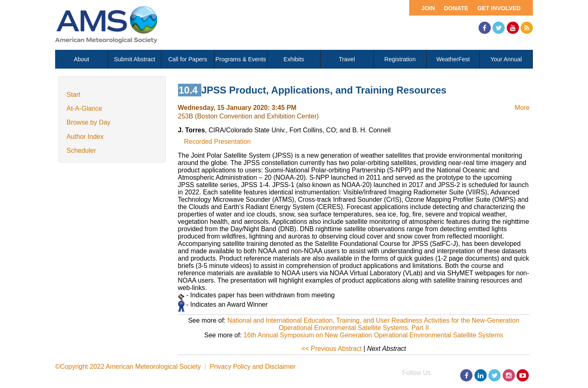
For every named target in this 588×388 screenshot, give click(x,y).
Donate (456, 8)
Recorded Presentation (218, 142)
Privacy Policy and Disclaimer (253, 367)
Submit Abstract (135, 59)
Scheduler (81, 151)
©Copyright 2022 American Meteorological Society (128, 367)
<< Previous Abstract (332, 349)
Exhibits (294, 59)
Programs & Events (241, 59)
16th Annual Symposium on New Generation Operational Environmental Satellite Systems (373, 335)
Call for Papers (188, 59)
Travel (347, 59)
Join (428, 8)
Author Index (85, 137)
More (522, 108)
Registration (400, 59)
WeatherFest (453, 59)
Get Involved (499, 8)
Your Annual (506, 59)
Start (73, 95)
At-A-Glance (84, 108)
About (82, 59)
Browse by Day (89, 122)
